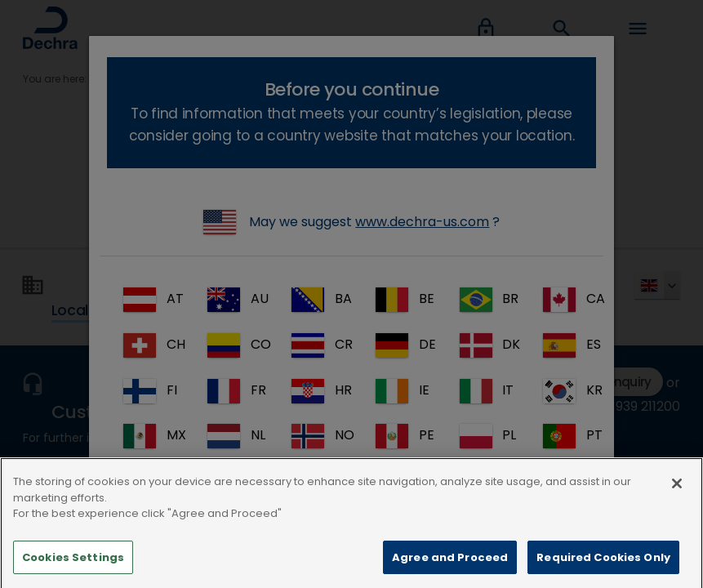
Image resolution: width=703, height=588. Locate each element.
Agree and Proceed (450, 568)
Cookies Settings (73, 568)
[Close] (677, 495)
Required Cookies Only (603, 568)
